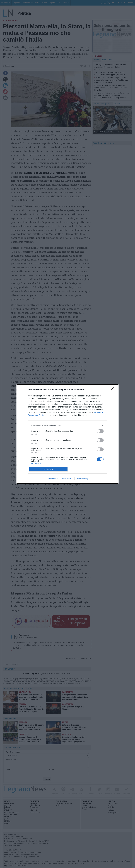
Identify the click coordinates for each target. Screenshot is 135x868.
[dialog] (67, 434)
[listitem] (67, 425)
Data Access (67, 479)
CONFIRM (48, 469)
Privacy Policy (82, 479)
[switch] (100, 431)
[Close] (113, 390)
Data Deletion (53, 479)
